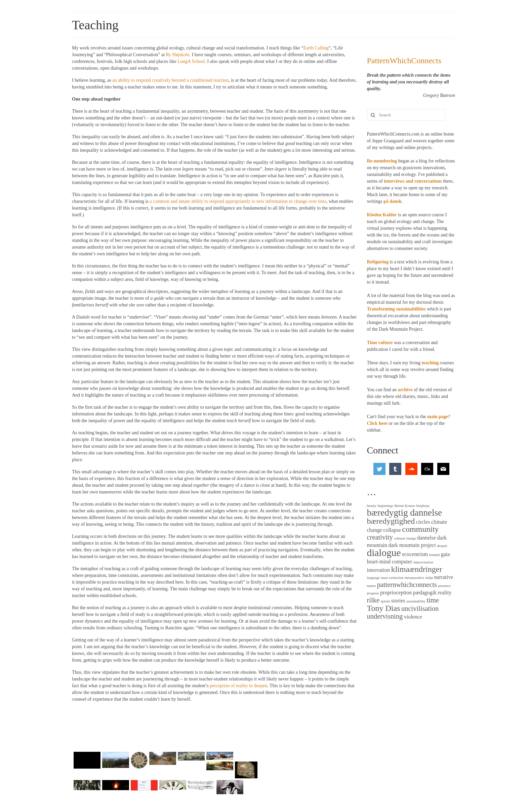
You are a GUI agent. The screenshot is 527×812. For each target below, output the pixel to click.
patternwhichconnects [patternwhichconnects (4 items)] (407, 585)
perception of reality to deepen (238, 686)
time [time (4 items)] (433, 600)
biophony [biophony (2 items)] (423, 506)
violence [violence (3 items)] (413, 617)
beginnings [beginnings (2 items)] (385, 506)
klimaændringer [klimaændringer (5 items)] (416, 569)
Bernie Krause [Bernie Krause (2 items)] (405, 506)
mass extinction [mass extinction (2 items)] (392, 578)
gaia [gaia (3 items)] (445, 554)
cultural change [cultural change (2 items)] (405, 538)
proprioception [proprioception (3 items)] (396, 593)
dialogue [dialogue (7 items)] (384, 553)
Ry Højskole (178, 55)
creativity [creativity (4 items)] (380, 537)
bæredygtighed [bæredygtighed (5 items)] (391, 521)
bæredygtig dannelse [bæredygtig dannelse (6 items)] (405, 513)
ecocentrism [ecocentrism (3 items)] (415, 554)
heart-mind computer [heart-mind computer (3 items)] (390, 562)
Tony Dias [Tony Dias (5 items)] (384, 608)
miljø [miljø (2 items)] (429, 578)
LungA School (191, 61)
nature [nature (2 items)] (372, 586)
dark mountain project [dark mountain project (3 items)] (412, 545)
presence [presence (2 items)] (444, 586)
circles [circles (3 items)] (423, 522)
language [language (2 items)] (373, 578)
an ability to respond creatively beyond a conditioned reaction (170, 80)
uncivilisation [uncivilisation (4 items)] (420, 608)
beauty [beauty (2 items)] (372, 506)
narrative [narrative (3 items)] (444, 577)
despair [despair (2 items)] (442, 546)
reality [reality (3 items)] (445, 593)
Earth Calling (316, 48)
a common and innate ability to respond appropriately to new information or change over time (238, 201)
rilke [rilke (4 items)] (373, 600)
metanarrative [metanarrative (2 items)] (415, 578)
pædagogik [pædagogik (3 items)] (425, 593)
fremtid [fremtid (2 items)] (434, 555)
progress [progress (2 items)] (373, 593)
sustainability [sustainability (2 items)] (416, 601)
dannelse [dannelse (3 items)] (427, 538)
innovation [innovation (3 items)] (378, 570)
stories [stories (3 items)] (398, 601)
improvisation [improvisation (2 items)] (423, 562)
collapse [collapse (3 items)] (392, 530)
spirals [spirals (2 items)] (385, 601)
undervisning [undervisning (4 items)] (385, 616)
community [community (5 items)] (420, 529)
